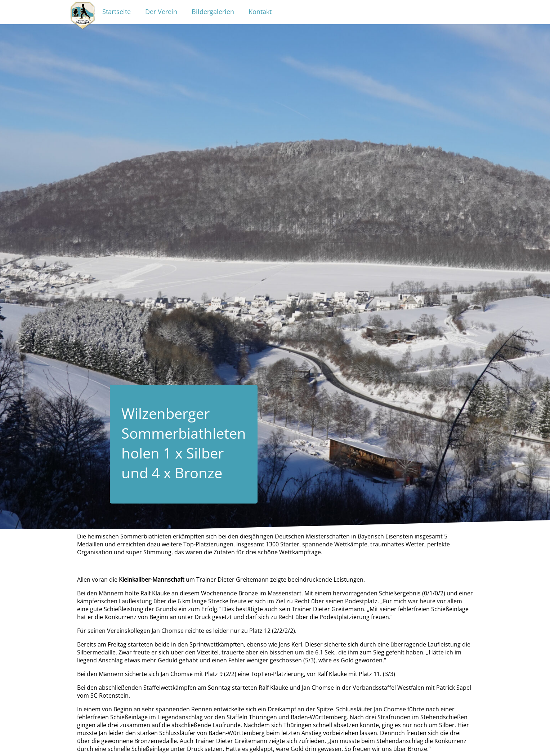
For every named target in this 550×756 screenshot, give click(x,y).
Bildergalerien (213, 12)
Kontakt (260, 12)
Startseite (117, 12)
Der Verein (161, 12)
